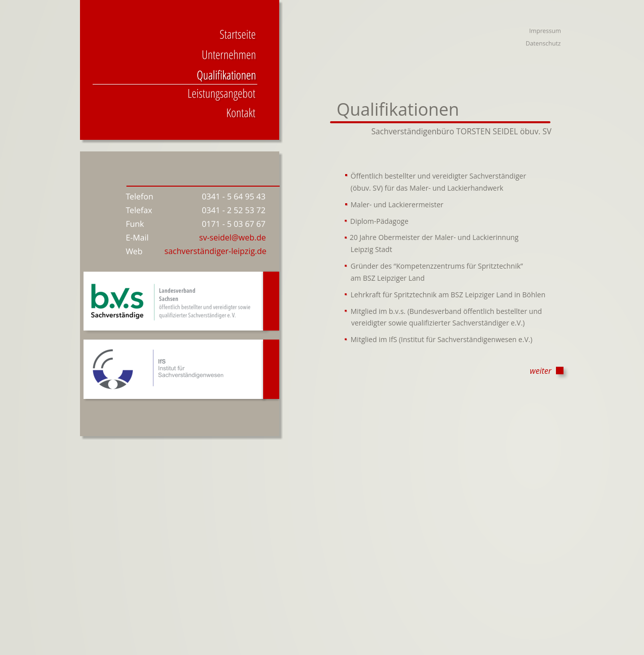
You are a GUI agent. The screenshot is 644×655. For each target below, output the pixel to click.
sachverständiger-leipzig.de (216, 251)
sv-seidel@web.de (233, 237)
